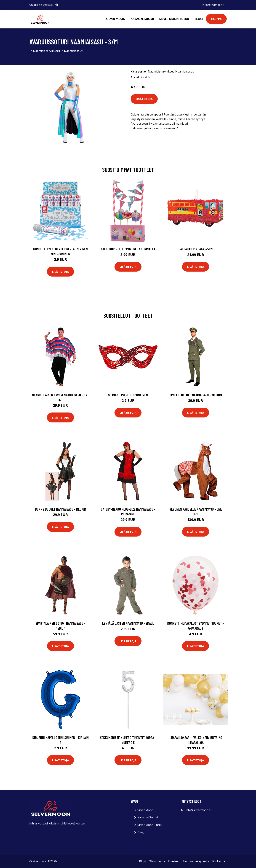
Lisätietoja (144, 99)
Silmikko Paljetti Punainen (128, 395)
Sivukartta (218, 861)
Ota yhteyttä (157, 861)
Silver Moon (116, 19)
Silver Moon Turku (174, 19)
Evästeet (174, 861)
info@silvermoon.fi (213, 5)
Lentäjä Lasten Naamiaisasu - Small (128, 623)
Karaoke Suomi (142, 19)
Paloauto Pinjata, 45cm (196, 249)
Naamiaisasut (73, 51)
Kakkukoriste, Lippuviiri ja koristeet (128, 249)
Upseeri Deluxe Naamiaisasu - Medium (196, 395)
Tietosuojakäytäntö (196, 861)
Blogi (199, 19)
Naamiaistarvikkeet (47, 51)
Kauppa (216, 19)
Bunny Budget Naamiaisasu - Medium (61, 509)
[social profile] (57, 5)
